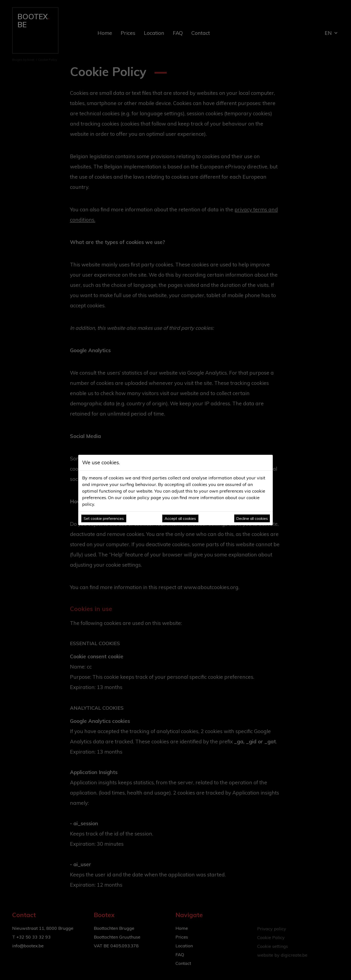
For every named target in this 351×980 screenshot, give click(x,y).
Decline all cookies (252, 518)
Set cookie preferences (104, 518)
